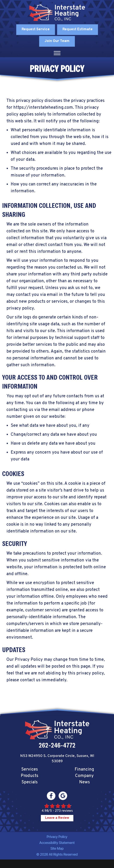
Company (84, 776)
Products (30, 776)
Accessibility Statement (57, 843)
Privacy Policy (57, 837)
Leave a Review (57, 818)
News (84, 782)
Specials (30, 782)
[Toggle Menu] (57, 53)
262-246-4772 (57, 745)
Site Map (57, 848)
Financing (84, 770)
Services (30, 770)
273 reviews (64, 811)
